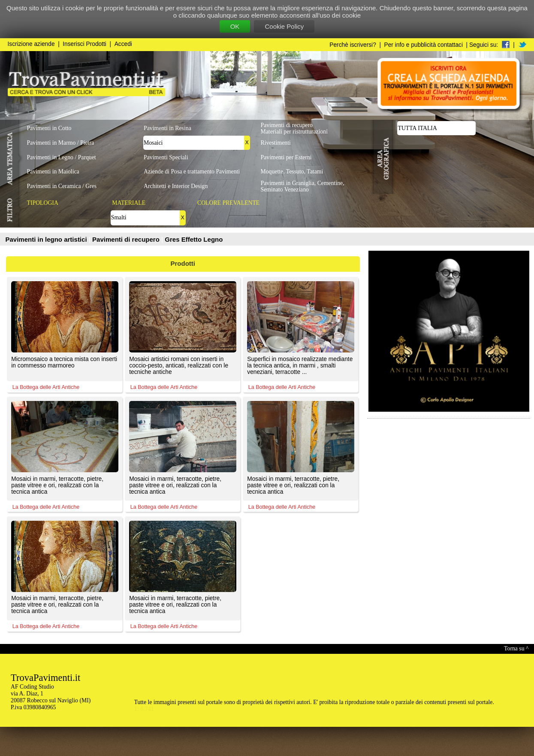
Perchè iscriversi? (353, 45)
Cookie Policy (284, 26)
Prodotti (183, 263)
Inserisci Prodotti (84, 44)
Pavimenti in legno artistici (47, 239)
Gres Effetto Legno (194, 239)
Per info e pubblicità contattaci (424, 45)
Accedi (123, 44)
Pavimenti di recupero (127, 239)
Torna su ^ (516, 648)
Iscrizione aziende (31, 44)
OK (235, 26)
